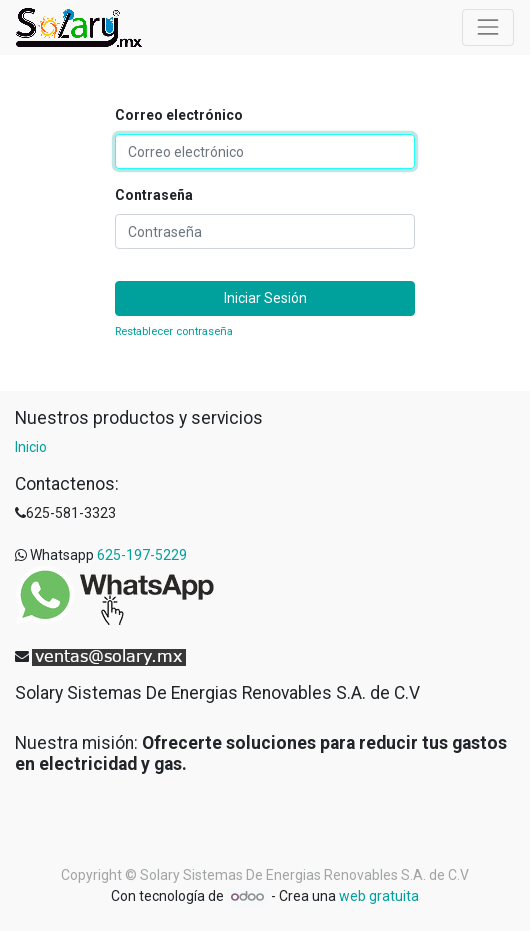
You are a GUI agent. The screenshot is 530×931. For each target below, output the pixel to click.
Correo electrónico (179, 115)
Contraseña (154, 195)
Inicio (31, 447)
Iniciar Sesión (265, 298)
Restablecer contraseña (174, 331)
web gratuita (379, 896)
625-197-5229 (142, 555)
